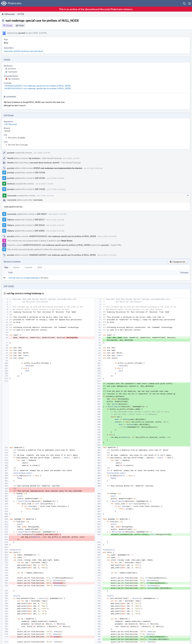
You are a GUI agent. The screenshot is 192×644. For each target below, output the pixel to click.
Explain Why (116, 245)
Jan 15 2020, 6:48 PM (55, 178)
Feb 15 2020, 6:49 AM (55, 225)
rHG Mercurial (10, 124)
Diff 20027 (42, 214)
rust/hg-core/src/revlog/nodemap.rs (24, 278)
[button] (190, 3)
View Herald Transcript (52, 158)
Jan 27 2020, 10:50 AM (56, 189)
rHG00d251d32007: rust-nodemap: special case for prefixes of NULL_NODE (37, 86)
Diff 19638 (40, 189)
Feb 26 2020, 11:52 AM (107, 255)
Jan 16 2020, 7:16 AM (44, 184)
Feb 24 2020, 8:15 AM (55, 231)
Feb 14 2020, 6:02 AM (55, 220)
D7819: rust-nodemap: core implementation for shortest (58, 168)
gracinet (22, 33)
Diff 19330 (40, 178)
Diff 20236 (40, 225)
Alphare (11, 220)
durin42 (17, 51)
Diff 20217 (40, 220)
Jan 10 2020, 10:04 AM (93, 168)
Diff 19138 (40, 173)
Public (21, 25)
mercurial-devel (36, 51)
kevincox (25, 51)
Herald (10, 158)
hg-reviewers (14, 79)
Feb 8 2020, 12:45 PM (57, 214)
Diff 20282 (40, 231)
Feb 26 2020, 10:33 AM (107, 236)
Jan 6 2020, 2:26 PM (42, 153)
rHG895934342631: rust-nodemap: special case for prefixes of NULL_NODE (38, 88)
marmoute (8, 51)
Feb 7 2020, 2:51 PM (45, 196)
